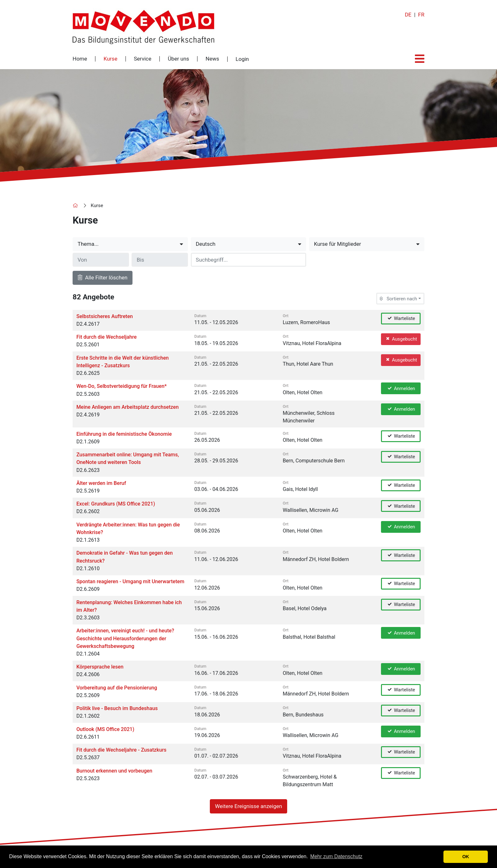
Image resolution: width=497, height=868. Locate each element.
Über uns (178, 59)
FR (421, 15)
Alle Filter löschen (103, 277)
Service (142, 59)
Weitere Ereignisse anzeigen (248, 806)
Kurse (110, 59)
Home (80, 59)
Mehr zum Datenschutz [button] (336, 856)
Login (242, 59)
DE (408, 15)
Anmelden (401, 388)
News (213, 59)
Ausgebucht (401, 339)
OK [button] (466, 857)
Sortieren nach (398, 299)
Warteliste (401, 318)
